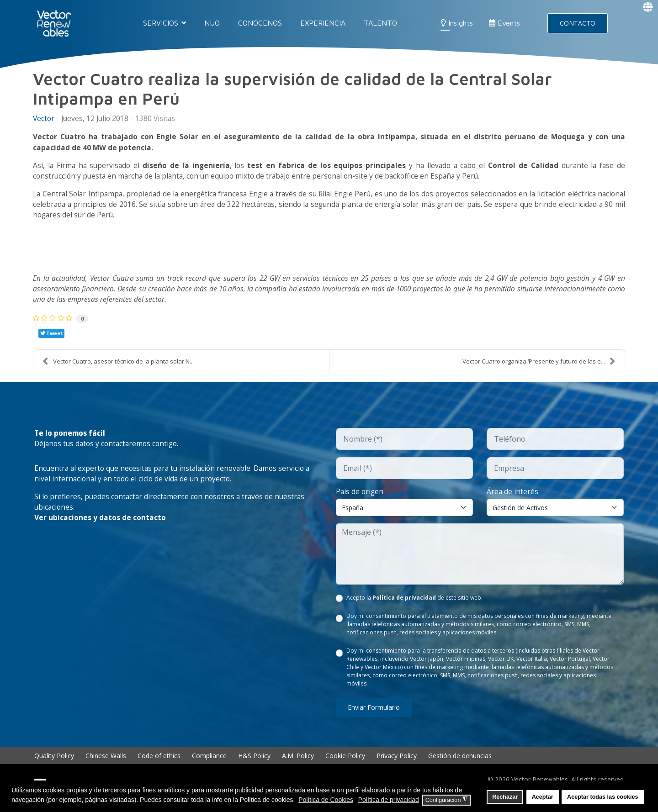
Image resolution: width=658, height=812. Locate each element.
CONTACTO (578, 23)
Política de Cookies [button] (326, 800)
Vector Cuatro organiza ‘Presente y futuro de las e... (539, 367)
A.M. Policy (298, 762)
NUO (212, 23)
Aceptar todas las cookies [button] (602, 797)
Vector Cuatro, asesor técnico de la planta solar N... (118, 367)
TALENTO (380, 23)
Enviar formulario (374, 714)
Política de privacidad (405, 604)
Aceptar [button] (543, 797)
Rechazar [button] (505, 797)
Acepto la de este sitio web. (415, 604)
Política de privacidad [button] (389, 800)
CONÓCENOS (260, 23)
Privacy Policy (397, 762)
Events (504, 23)
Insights (457, 23)
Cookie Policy (345, 762)
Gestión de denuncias (460, 762)
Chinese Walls (106, 762)
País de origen (360, 497)
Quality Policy (54, 762)
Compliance (209, 762)
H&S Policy (254, 762)
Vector (44, 119)
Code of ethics (159, 762)
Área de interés (513, 497)
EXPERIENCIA (323, 23)
